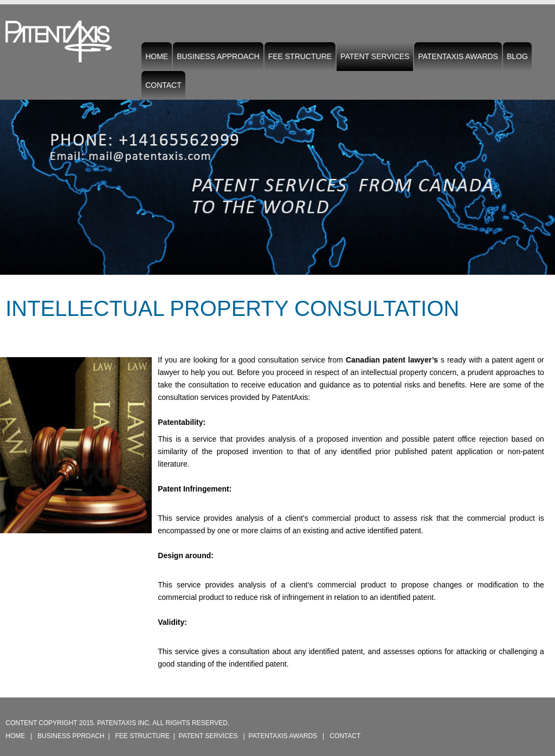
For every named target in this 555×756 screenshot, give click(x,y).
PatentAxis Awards (458, 56)
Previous (10, 179)
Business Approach (218, 56)
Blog (517, 56)
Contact (163, 85)
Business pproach (71, 736)
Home (157, 56)
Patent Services (375, 59)
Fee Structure (300, 56)
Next (545, 179)
